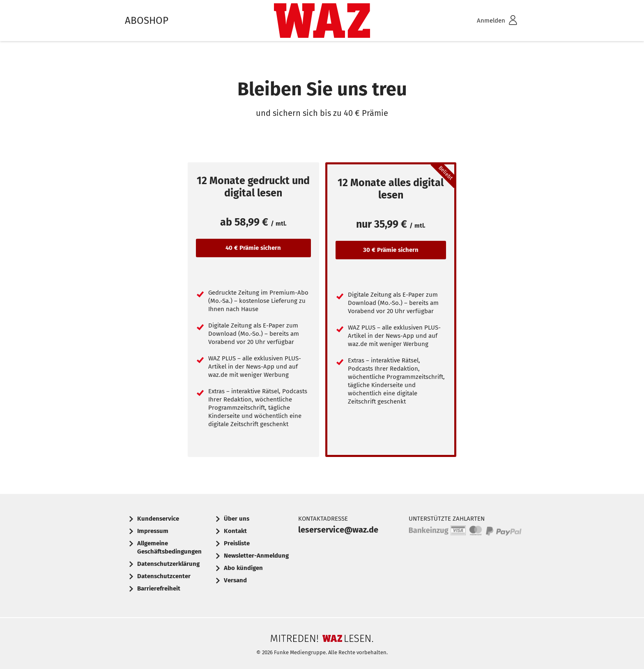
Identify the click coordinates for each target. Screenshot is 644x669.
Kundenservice (158, 519)
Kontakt (235, 531)
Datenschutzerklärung (168, 564)
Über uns (237, 519)
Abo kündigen (243, 568)
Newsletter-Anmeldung (256, 556)
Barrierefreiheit (159, 588)
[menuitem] (486, 21)
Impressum (153, 531)
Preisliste (237, 543)
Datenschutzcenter (164, 576)
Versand (235, 580)
